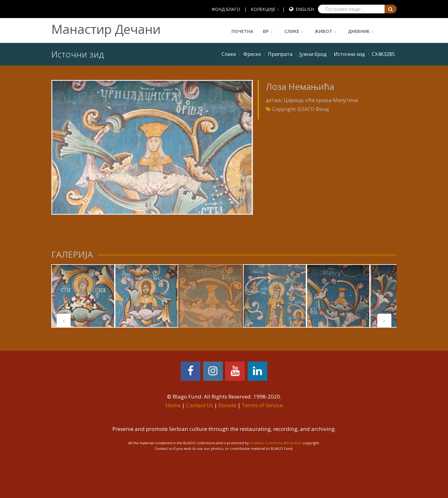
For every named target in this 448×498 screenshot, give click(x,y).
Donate (227, 405)
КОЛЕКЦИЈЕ (263, 9)
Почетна (242, 31)
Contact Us (200, 405)
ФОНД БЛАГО (226, 9)
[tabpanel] (83, 296)
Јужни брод (313, 54)
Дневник (359, 31)
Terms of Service (262, 405)
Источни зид (349, 54)
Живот (323, 31)
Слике (292, 31)
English (305, 9)
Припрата (280, 54)
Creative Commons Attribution (276, 443)
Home (173, 405)
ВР (266, 31)
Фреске (252, 54)
